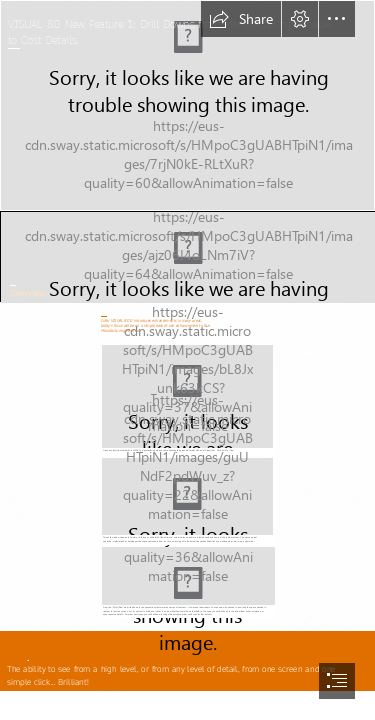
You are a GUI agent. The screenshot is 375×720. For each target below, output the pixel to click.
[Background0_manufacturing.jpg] (187, 105)
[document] (187, 360)
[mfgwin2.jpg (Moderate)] (187, 500)
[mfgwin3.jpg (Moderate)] (187, 582)
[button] (241, 19)
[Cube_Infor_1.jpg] (187, 256)
